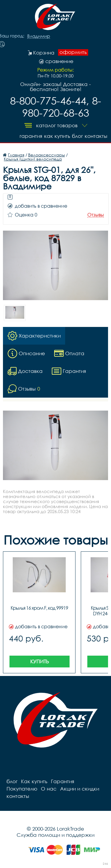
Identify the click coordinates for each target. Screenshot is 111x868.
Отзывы (96, 215)
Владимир (39, 36)
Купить (40, 661)
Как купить (57, 136)
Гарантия (31, 136)
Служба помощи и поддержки (55, 835)
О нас (49, 789)
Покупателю (22, 789)
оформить (73, 52)
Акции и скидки (80, 789)
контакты (96, 136)
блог (77, 136)
